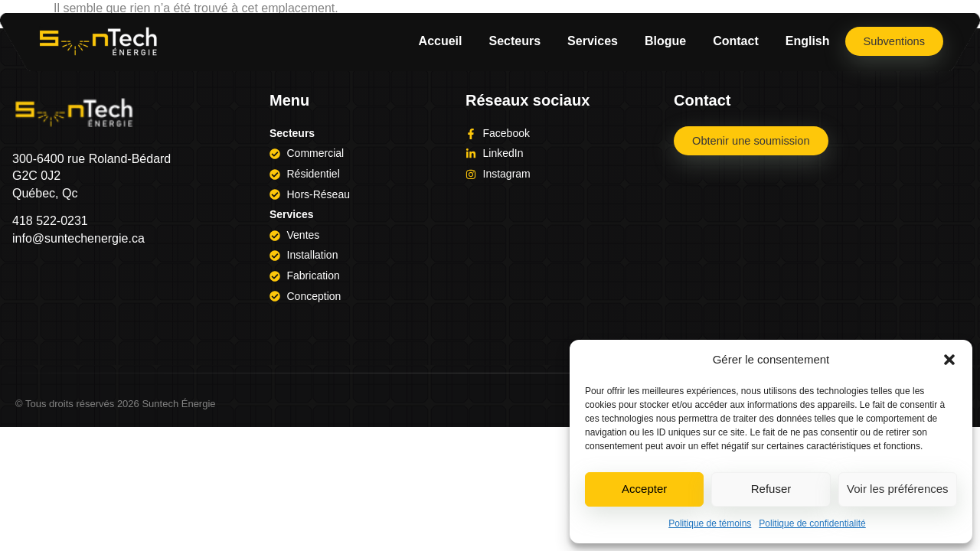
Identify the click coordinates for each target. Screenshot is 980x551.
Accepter (644, 489)
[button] (949, 360)
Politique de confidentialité (812, 523)
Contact (734, 41)
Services (591, 41)
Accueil (439, 41)
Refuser (771, 489)
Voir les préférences (898, 489)
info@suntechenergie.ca (78, 238)
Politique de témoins (710, 523)
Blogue (664, 41)
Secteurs (513, 41)
